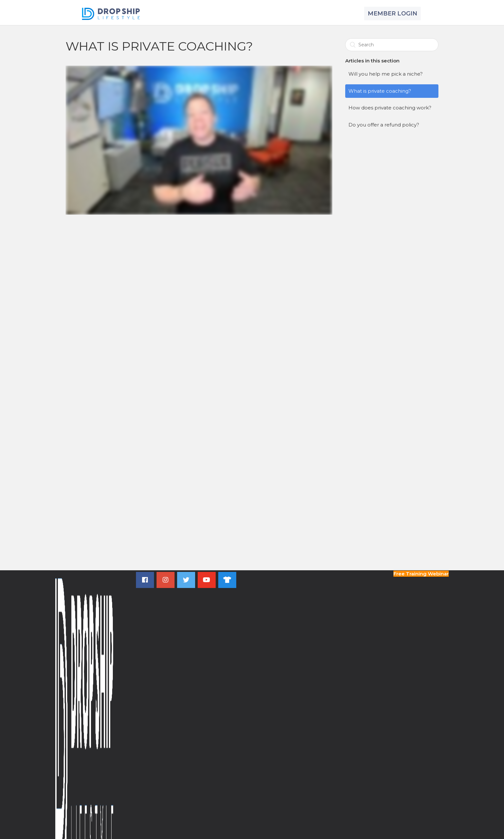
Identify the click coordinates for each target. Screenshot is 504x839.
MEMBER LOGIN (392, 14)
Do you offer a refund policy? (384, 125)
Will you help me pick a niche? (386, 74)
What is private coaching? (380, 91)
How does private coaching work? (390, 108)
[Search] (392, 45)
